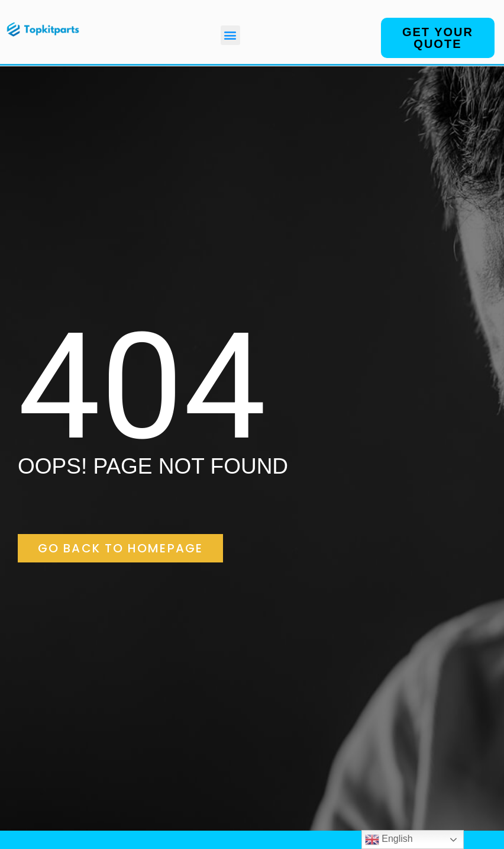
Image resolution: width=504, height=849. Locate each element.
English (389, 840)
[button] (230, 35)
